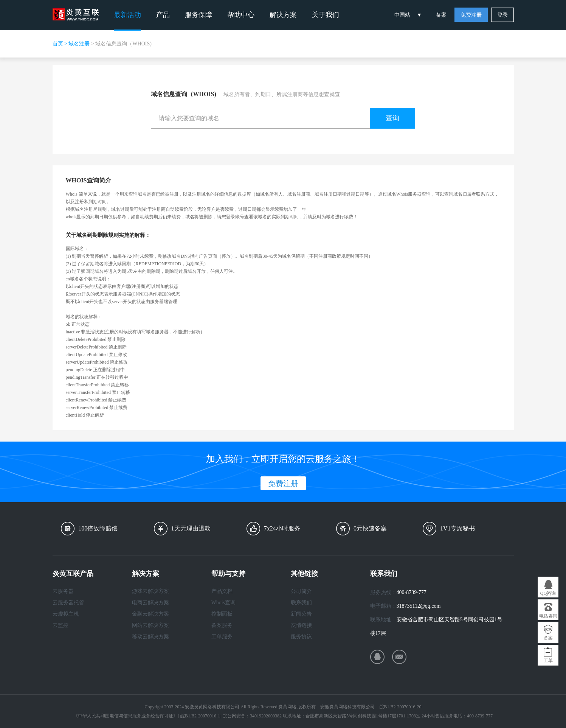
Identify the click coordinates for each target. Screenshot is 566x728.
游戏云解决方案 (150, 591)
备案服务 (222, 625)
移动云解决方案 (150, 637)
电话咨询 (548, 616)
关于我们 (326, 15)
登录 (502, 15)
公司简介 (301, 591)
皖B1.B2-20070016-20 (401, 707)
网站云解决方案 (150, 625)
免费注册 (471, 15)
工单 (548, 661)
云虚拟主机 (66, 614)
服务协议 (301, 637)
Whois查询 (224, 603)
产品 (163, 15)
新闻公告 (301, 614)
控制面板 (222, 614)
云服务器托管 (68, 603)
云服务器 (63, 591)
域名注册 (79, 44)
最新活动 (127, 15)
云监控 (60, 625)
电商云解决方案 (150, 603)
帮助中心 (241, 15)
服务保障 (198, 15)
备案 (441, 15)
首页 (58, 44)
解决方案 (283, 15)
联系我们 (301, 603)
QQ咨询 (548, 593)
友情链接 (301, 625)
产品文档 (222, 591)
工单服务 (222, 637)
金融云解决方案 (150, 614)
